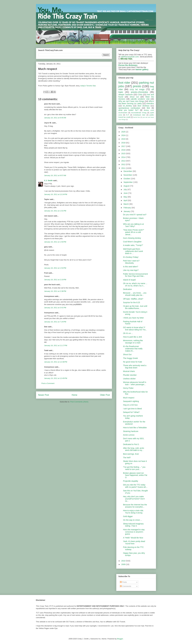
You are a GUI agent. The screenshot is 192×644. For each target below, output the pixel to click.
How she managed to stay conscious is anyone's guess (134, 532)
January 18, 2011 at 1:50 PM (55, 242)
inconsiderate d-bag (139, 113)
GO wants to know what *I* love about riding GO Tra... (135, 329)
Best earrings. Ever (131, 454)
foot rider (124, 83)
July (125, 190)
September (128, 182)
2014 (124, 157)
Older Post (105, 395)
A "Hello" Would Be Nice (133, 538)
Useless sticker (129, 379)
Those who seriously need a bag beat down (135, 367)
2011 (124, 168)
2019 (124, 139)
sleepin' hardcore (126, 95)
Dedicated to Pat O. (131, 444)
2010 (124, 561)
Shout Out (127, 354)
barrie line (137, 117)
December (128, 171)
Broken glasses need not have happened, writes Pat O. (135, 475)
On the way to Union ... (133, 520)
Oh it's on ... (128, 333)
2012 (124, 164)
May (125, 197)
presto (137, 86)
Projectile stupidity (131, 481)
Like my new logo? (131, 270)
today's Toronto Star (88, 86)
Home (75, 395)
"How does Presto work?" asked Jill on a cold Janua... (134, 232)
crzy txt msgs (137, 89)
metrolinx (150, 103)
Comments (126, 586)
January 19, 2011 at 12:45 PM (56, 378)
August (127, 186)
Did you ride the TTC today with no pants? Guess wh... (135, 486)
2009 (124, 564)
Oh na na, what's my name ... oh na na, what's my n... (135, 285)
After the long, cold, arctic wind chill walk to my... (134, 449)
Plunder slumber (130, 375)
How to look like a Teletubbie (135, 428)
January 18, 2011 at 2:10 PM (55, 280)
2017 (124, 146)
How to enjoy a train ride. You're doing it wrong (133, 512)
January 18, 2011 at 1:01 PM (55, 211)
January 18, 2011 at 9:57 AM (55, 175)
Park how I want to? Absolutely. (131, 262)
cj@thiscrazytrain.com (130, 57)
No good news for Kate (133, 362)
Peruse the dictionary (128, 65)
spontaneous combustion (129, 108)
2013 (124, 161)
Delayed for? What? (131, 412)
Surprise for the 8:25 (132, 302)
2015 (124, 153)
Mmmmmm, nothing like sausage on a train (133, 342)
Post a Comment (48, 383)
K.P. (128, 115)
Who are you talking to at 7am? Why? (133, 225)
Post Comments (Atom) (79, 402)
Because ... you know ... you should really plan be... (135, 294)
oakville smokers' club (140, 99)
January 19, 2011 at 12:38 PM (56, 362)
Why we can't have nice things (131, 101)
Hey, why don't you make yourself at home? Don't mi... (134, 499)
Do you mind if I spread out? (135, 215)
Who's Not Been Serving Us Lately (136, 102)
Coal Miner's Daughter (132, 242)
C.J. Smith (48, 181)
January (127, 211)
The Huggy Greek (130, 358)
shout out (134, 97)
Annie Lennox (129, 435)
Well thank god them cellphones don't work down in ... (133, 251)
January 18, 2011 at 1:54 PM (55, 268)
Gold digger (128, 516)
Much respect (129, 398)
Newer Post (44, 395)
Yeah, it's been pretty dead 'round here (134, 542)
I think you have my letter (133, 318)
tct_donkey (127, 106)
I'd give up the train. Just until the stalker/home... (135, 307)
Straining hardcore (131, 431)
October (127, 179)
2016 (124, 150)
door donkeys (144, 106)
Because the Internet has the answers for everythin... (135, 506)
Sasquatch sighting (131, 401)
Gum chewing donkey (132, 238)
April (126, 200)
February (127, 208)
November (128, 175)
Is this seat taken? (131, 267)
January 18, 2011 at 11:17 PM (56, 345)
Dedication (127, 289)
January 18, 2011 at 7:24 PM (55, 322)
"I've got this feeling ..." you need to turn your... (134, 468)
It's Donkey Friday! (131, 257)
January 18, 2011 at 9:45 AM (55, 118)
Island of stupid (129, 280)
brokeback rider (139, 115)
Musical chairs (129, 371)
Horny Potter (128, 388)
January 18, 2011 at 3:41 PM (55, 308)
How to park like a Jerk (133, 337)
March (126, 204)
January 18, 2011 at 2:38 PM (55, 291)
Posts (123, 582)
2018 (124, 143)
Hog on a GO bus (130, 405)
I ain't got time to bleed (132, 409)
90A (148, 108)
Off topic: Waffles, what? (133, 299)
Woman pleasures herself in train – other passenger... (135, 383)
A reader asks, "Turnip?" (133, 245)
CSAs (140, 95)
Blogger (120, 639)
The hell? (127, 458)
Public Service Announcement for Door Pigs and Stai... (135, 275)
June (126, 193)
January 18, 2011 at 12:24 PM (56, 194)
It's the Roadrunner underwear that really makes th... (133, 349)
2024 (124, 135)
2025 (124, 132)
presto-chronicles (139, 92)
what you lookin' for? (128, 110)
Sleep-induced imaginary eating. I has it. (133, 525)
